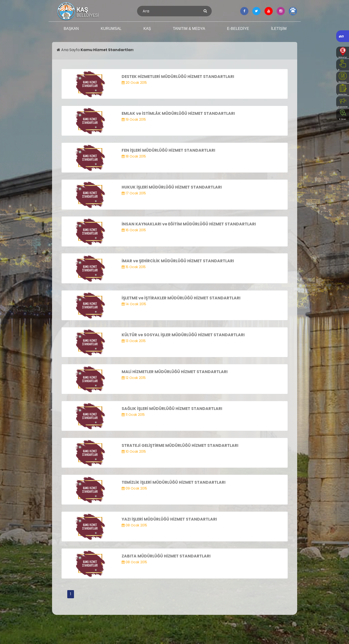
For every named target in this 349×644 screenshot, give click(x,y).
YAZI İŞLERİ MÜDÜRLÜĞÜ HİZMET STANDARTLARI (169, 519)
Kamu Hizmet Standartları (107, 50)
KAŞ (147, 29)
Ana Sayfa (69, 50)
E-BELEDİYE (238, 29)
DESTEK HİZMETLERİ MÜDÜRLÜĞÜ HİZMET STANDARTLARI (178, 77)
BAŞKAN (71, 29)
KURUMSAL (111, 29)
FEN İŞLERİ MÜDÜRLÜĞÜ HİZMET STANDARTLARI (168, 150)
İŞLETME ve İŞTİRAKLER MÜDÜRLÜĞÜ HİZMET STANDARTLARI (181, 298)
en (341, 36)
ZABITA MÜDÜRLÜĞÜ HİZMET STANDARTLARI (166, 556)
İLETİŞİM (279, 29)
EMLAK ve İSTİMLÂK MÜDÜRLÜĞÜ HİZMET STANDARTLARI (178, 113)
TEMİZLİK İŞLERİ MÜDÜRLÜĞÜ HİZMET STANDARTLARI (174, 482)
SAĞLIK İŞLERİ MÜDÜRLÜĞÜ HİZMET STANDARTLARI (172, 409)
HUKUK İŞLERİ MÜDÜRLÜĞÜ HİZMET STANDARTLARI (172, 187)
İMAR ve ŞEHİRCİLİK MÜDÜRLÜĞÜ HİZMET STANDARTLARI (178, 261)
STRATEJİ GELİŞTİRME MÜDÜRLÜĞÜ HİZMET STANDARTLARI (180, 445)
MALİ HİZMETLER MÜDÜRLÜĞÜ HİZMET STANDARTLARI (175, 372)
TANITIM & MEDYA (189, 29)
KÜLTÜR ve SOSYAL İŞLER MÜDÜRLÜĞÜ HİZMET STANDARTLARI (183, 335)
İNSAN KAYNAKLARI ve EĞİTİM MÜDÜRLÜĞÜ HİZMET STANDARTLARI (189, 224)
